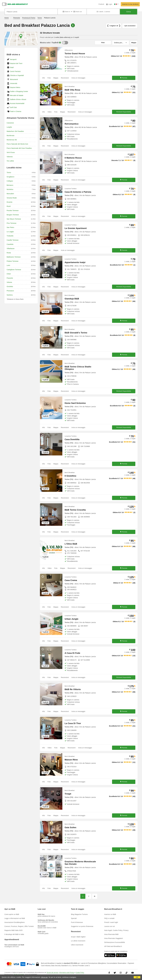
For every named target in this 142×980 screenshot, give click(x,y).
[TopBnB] (65, 43)
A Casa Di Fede (72, 653)
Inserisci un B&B (110, 914)
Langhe (9, 127)
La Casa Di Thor (73, 723)
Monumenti (14, 79)
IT (116, 4)
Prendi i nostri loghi (111, 922)
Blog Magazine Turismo (79, 914)
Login (109, 4)
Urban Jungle (71, 619)
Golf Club (13, 107)
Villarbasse (11, 248)
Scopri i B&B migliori (78, 937)
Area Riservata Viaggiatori (114, 938)
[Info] (60, 43)
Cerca (129, 12)
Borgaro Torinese (13, 215)
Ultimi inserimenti (77, 945)
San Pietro (10, 227)
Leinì (8, 265)
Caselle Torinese (13, 240)
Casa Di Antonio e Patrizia (78, 192)
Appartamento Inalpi (75, 262)
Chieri (9, 274)
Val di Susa (11, 152)
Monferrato (11, 136)
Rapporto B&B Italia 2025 (13, 930)
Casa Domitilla (72, 439)
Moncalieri (10, 194)
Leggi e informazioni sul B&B (15, 918)
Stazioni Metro (15, 87)
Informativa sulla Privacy (67, 973)
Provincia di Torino (29, 18)
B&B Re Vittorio (73, 689)
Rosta (9, 253)
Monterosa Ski (12, 140)
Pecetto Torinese (13, 211)
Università (14, 83)
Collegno (10, 181)
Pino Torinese (11, 223)
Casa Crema (71, 580)
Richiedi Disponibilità (124, 112)
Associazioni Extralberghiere (15, 922)
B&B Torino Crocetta (75, 510)
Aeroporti (13, 59)
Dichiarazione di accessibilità (115, 942)
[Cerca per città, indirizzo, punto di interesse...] (31, 12)
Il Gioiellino (70, 476)
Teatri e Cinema (16, 111)
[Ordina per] (121, 43)
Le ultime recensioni (78, 941)
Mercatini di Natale (17, 95)
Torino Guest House (75, 53)
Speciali (74, 918)
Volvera (9, 282)
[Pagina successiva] (95, 896)
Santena (10, 295)
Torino (40, 18)
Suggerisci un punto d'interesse (82, 926)
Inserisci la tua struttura (130, 4)
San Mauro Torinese (14, 219)
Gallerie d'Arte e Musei (18, 99)
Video (50, 112)
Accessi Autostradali (17, 103)
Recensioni (65, 78)
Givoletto (10, 286)
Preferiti (101, 4)
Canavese (10, 123)
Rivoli (9, 206)
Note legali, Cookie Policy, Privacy (116, 930)
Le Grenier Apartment (76, 228)
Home (7, 18)
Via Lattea (10, 161)
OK (137, 977)
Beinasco (10, 185)
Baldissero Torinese (14, 257)
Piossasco (10, 291)
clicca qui (44, 977)
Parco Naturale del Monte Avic (17, 144)
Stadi (12, 67)
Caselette (10, 244)
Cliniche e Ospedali (17, 75)
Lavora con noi (110, 926)
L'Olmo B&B (71, 544)
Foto (49, 78)
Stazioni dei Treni (16, 63)
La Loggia (10, 232)
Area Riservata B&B (111, 934)
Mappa (56, 78)
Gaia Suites (70, 827)
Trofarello (10, 236)
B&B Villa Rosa (72, 90)
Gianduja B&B (72, 299)
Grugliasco (10, 177)
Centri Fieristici (15, 71)
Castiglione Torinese (14, 270)
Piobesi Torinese (13, 261)
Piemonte (17, 18)
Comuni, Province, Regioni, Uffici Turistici (19, 926)
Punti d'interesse (77, 922)
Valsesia (10, 157)
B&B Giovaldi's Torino (76, 333)
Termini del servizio (52, 973)
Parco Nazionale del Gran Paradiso (19, 148)
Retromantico (71, 124)
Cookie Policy (80, 973)
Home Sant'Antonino (75, 403)
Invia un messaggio (78, 78)
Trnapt (68, 794)
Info (43, 78)
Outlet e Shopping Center (19, 91)
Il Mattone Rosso (73, 158)
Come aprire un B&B (12, 914)
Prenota (124, 78)
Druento (9, 202)
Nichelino (10, 189)
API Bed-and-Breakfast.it (113, 946)
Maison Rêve (71, 760)
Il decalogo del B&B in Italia (14, 934)
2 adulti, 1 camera (103, 12)
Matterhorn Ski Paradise (15, 131)
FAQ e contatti (109, 918)
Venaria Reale (12, 198)
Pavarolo (10, 278)
